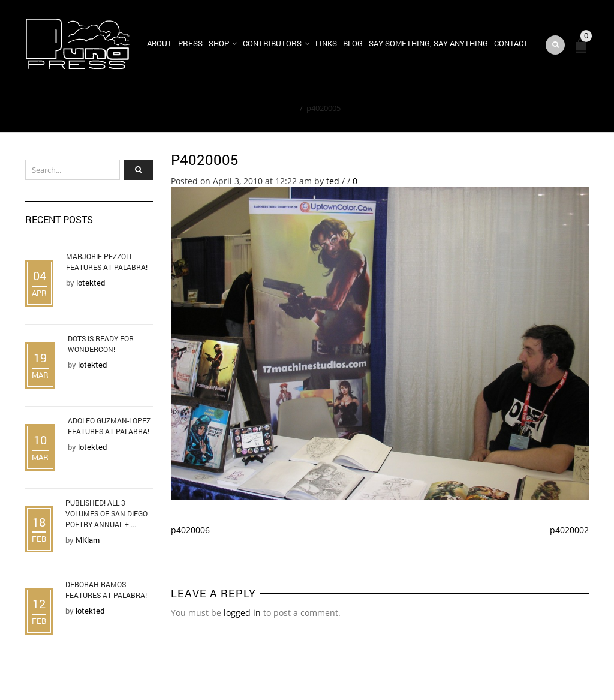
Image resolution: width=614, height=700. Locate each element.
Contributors (272, 43)
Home (285, 108)
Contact (511, 43)
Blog (353, 43)
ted (333, 181)
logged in (242, 613)
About (159, 43)
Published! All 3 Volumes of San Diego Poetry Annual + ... (106, 513)
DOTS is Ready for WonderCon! (101, 344)
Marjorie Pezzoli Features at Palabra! (107, 262)
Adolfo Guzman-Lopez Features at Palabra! (109, 426)
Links (326, 43)
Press (190, 43)
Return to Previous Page (534, 110)
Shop (219, 43)
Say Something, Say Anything (428, 43)
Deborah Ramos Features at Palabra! (106, 590)
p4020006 (190, 530)
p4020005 (205, 160)
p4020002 (569, 530)
